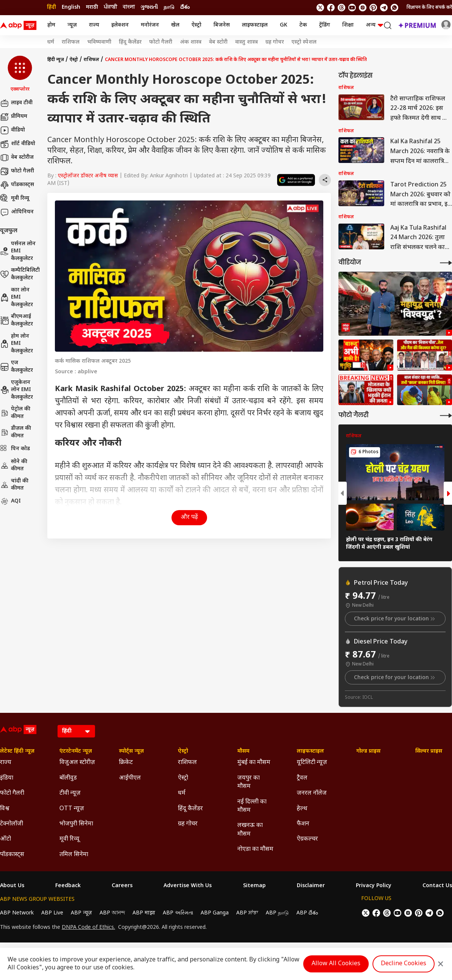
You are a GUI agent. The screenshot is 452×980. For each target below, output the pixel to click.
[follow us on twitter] (320, 8)
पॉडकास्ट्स (17, 185)
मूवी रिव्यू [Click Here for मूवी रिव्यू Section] (69, 839)
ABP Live (52, 913)
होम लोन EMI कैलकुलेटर (16, 344)
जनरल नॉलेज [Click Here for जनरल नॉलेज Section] (312, 793)
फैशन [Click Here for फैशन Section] (303, 824)
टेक (303, 25)
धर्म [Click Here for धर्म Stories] (51, 42)
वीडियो (12, 130)
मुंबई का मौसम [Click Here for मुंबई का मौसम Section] (254, 763)
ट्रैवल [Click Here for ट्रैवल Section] (302, 778)
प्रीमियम (14, 117)
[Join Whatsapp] (394, 8)
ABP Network (17, 913)
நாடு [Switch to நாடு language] (169, 7)
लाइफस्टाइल (255, 25)
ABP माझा (144, 913)
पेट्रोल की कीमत (15, 413)
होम (51, 25)
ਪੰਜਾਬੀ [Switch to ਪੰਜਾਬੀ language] (110, 7)
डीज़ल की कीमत (16, 432)
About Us (12, 886)
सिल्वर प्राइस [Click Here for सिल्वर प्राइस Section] (429, 751)
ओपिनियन (17, 212)
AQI (10, 501)
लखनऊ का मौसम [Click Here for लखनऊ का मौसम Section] (250, 830)
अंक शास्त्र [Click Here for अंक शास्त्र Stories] (191, 42)
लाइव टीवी (16, 103)
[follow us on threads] (341, 8)
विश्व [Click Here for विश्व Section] (5, 809)
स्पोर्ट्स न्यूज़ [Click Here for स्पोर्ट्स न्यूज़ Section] (131, 751)
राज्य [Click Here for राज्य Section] (6, 763)
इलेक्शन (120, 25)
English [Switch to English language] (71, 7)
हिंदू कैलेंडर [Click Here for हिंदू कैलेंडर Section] (190, 809)
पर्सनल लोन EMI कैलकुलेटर (18, 251)
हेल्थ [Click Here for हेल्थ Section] (302, 809)
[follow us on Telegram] (384, 8)
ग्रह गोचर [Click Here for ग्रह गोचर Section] (188, 824)
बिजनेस (222, 25)
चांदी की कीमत (14, 485)
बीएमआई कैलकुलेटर (16, 320)
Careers (122, 886)
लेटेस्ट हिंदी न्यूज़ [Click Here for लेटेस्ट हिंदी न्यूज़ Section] (17, 751)
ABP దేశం (307, 913)
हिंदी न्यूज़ (56, 60)
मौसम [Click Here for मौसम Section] (243, 751)
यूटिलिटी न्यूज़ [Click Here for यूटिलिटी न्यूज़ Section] (312, 763)
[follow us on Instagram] (363, 8)
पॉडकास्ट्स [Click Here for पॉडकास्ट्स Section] (12, 855)
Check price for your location (395, 619)
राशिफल (91, 60)
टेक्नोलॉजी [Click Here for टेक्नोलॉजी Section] (12, 824)
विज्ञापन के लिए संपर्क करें (429, 8)
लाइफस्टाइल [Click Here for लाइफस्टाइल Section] (310, 751)
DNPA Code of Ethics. (88, 928)
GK (284, 25)
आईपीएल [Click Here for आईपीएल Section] (130, 778)
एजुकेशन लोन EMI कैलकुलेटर (16, 390)
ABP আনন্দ (112, 913)
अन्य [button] (374, 25)
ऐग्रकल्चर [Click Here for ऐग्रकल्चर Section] (307, 839)
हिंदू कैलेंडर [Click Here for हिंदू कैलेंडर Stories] (130, 42)
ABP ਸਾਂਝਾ (247, 913)
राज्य (94, 25)
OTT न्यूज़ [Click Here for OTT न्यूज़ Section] (72, 809)
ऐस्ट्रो (196, 25)
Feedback (68, 886)
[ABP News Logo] (20, 25)
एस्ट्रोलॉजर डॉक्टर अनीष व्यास (88, 176)
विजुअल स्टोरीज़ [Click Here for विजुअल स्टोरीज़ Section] (77, 763)
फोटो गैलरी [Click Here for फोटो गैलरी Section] (12, 793)
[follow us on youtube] (352, 8)
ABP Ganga (215, 913)
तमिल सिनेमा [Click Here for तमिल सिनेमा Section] (74, 855)
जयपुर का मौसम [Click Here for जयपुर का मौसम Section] (249, 782)
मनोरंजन (150, 25)
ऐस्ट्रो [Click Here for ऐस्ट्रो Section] (183, 751)
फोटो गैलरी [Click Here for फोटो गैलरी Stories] (161, 42)
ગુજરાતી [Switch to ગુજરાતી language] (149, 7)
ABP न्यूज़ (81, 913)
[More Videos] (446, 263)
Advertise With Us (188, 886)
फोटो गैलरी (17, 171)
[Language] (76, 731)
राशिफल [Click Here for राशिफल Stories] (71, 42)
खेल (175, 25)
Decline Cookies (404, 964)
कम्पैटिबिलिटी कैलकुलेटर (20, 274)
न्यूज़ (72, 25)
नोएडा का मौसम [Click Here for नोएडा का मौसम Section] (255, 849)
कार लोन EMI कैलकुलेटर (16, 297)
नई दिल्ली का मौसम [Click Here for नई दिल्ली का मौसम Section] (252, 806)
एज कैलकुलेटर (16, 367)
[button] (20, 74)
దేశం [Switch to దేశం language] (185, 7)
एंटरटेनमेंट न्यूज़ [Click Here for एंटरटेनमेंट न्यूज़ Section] (76, 751)
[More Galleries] (446, 416)
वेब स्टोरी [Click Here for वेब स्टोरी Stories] (218, 42)
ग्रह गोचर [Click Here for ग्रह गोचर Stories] (275, 42)
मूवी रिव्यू (15, 199)
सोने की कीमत (14, 466)
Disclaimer (311, 886)
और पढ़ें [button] (189, 517)
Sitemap (254, 886)
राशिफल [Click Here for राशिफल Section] (187, 763)
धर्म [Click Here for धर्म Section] (182, 793)
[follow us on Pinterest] (373, 8)
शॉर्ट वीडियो (18, 144)
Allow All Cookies (336, 964)
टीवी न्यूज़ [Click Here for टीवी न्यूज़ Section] (70, 793)
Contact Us (437, 886)
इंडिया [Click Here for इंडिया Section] (7, 778)
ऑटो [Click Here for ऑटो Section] (5, 839)
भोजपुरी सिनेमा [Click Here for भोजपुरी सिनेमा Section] (76, 824)
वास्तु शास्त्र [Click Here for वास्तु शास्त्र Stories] (246, 42)
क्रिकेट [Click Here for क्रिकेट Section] (126, 763)
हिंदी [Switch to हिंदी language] (51, 7)
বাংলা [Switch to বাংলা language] (129, 7)
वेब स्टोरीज (17, 158)
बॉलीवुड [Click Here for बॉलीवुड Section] (68, 778)
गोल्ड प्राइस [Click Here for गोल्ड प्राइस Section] (368, 751)
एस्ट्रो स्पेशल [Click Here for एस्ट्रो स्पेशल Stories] (304, 42)
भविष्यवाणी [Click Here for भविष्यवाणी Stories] (99, 42)
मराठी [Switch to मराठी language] (92, 7)
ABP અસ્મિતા (178, 913)
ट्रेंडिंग (325, 25)
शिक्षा (348, 25)
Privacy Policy (374, 886)
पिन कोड (15, 449)
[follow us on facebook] (331, 8)
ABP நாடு (277, 913)
